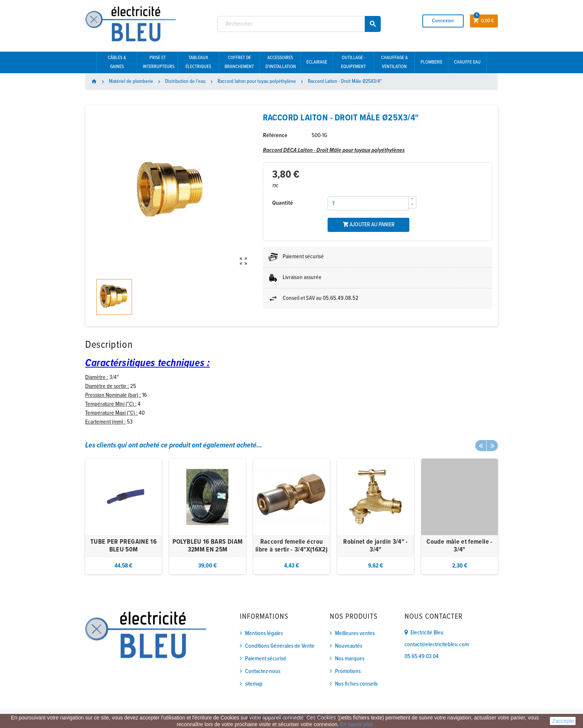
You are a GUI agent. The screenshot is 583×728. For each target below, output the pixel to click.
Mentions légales (264, 633)
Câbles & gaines (117, 62)
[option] (123, 516)
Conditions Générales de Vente (280, 646)
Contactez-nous (263, 671)
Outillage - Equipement (353, 62)
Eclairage (317, 62)
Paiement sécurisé (266, 659)
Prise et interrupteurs (159, 62)
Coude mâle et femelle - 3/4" (459, 546)
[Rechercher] (299, 24)
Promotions (348, 671)
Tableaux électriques (198, 62)
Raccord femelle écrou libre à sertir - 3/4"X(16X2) (291, 546)
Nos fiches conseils (356, 684)
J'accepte (563, 721)
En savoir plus (357, 724)
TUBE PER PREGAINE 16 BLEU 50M (123, 546)
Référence (275, 135)
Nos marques (350, 659)
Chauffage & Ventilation (394, 62)
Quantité (283, 203)
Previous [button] (481, 446)
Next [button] (492, 446)
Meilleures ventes (355, 633)
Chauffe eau (467, 62)
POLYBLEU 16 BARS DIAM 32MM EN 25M (208, 546)
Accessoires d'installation (281, 62)
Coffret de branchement (239, 62)
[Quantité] (368, 203)
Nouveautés (349, 646)
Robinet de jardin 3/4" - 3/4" (376, 546)
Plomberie (431, 62)
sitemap (254, 684)
